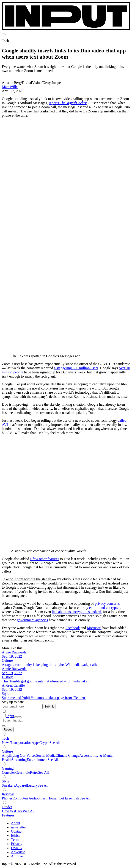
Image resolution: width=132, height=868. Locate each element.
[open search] (16, 717)
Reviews (8, 794)
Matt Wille (10, 87)
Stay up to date (13, 702)
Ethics (16, 835)
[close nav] (20, 717)
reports (68, 103)
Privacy (17, 844)
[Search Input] (22, 720)
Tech (5, 738)
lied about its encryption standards (77, 612)
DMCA (16, 848)
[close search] (4, 726)
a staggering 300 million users (76, 368)
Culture (7, 751)
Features (8, 815)
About (16, 823)
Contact (17, 831)
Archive (17, 856)
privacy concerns (107, 603)
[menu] (4, 34)
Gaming (8, 768)
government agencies (33, 620)
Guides (7, 807)
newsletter (19, 827)
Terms (16, 840)
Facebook (73, 628)
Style (6, 781)
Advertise (18, 852)
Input (10, 716)
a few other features (45, 559)
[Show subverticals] (4, 734)
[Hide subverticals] (8, 729)
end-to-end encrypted (105, 608)
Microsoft (94, 628)
